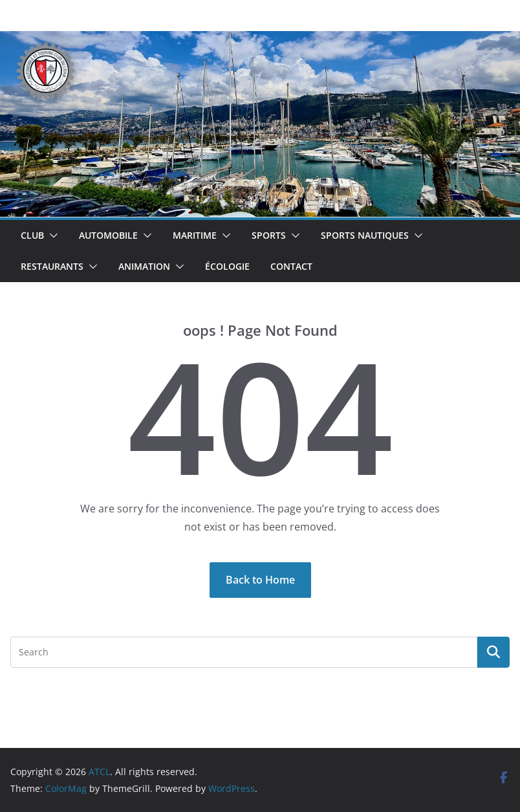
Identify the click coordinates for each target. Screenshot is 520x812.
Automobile (108, 235)
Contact (291, 266)
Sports (269, 235)
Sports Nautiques (365, 235)
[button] (51, 236)
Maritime (195, 235)
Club (32, 235)
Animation (144, 266)
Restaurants (52, 266)
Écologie (227, 266)
